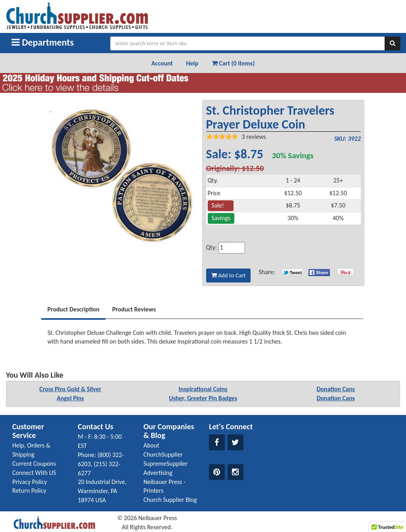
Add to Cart (229, 275)
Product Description (73, 309)
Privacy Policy (30, 482)
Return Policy (29, 491)
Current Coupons (34, 464)
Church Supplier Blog (170, 500)
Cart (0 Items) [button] (233, 63)
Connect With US (34, 473)
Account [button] (162, 63)
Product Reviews (134, 309)
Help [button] (192, 63)
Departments (43, 42)
